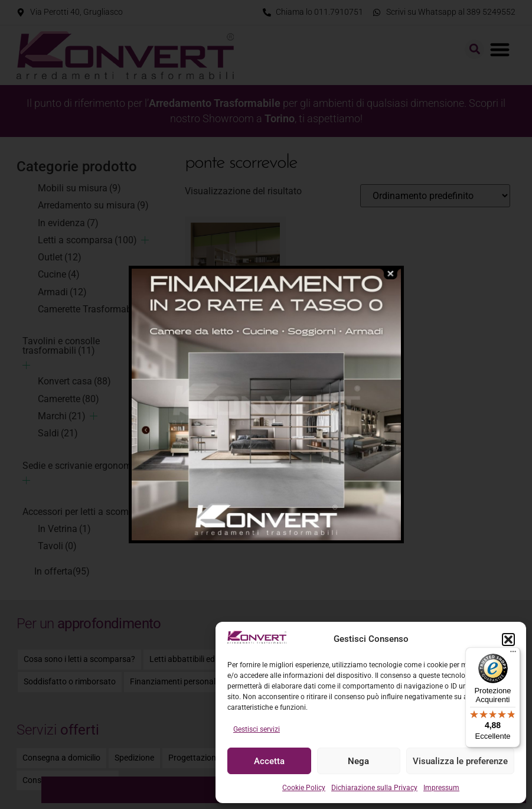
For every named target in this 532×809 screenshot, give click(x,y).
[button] (508, 640)
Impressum (441, 788)
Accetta (269, 761)
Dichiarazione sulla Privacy (374, 788)
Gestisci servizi (257, 729)
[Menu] (513, 654)
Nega (358, 761)
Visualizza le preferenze (460, 761)
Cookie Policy (304, 788)
